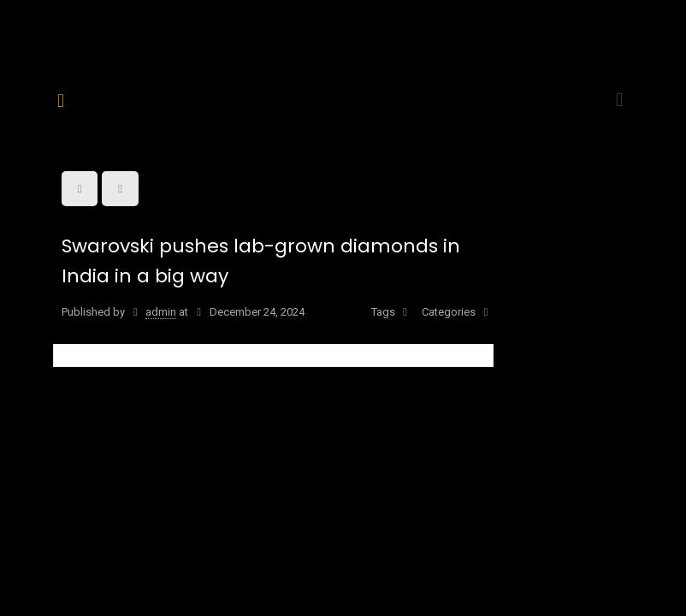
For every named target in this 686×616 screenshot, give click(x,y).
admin (161, 312)
